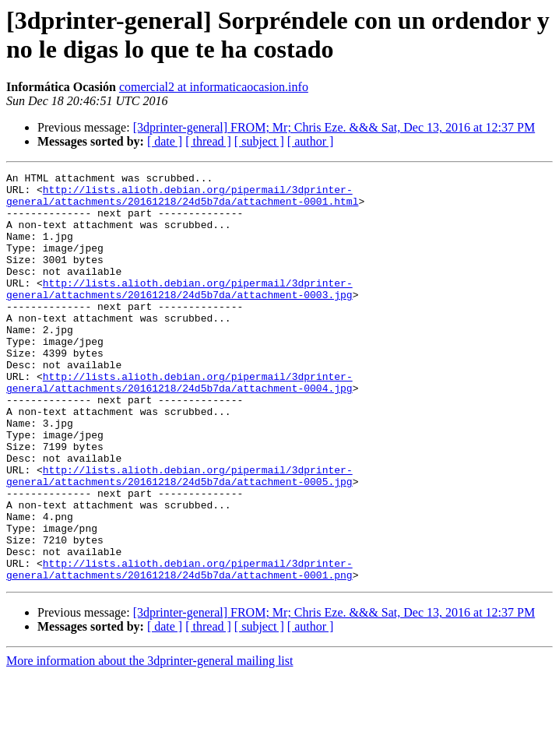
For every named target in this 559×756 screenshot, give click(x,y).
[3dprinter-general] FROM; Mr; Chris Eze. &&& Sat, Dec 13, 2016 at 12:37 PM (334, 127)
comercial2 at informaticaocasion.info (214, 87)
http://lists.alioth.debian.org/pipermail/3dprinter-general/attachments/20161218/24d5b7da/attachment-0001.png (179, 649)
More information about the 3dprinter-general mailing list (149, 742)
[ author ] (311, 141)
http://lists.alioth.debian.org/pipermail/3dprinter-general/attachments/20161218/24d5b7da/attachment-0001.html (182, 201)
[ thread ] (208, 141)
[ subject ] (259, 141)
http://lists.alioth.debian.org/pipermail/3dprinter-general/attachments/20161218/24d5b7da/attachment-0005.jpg (179, 537)
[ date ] (165, 141)
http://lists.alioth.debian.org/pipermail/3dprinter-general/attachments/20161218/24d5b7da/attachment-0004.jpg (179, 425)
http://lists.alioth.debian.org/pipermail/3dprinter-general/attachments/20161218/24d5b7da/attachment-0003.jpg (179, 313)
